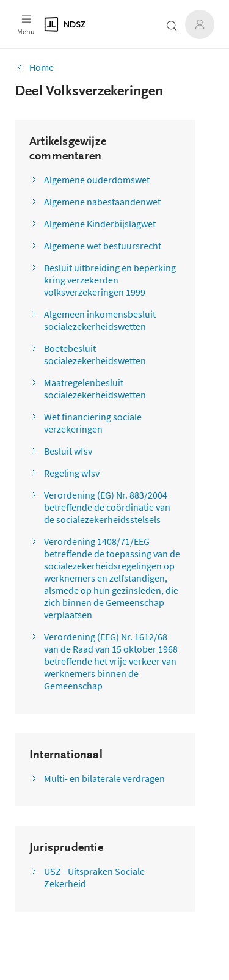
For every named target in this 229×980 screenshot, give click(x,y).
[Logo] (91, 24)
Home (34, 67)
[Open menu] (26, 24)
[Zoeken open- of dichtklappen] (172, 26)
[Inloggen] (200, 24)
